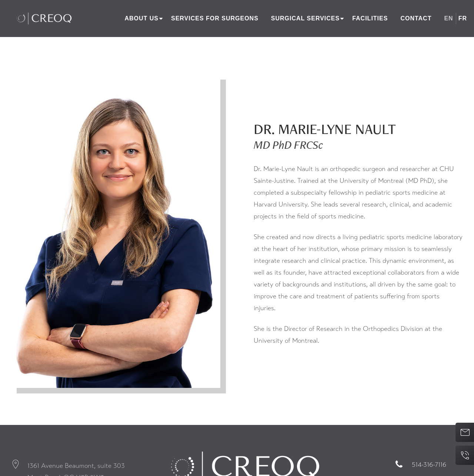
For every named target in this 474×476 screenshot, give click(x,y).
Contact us (462, 432)
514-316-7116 (429, 465)
